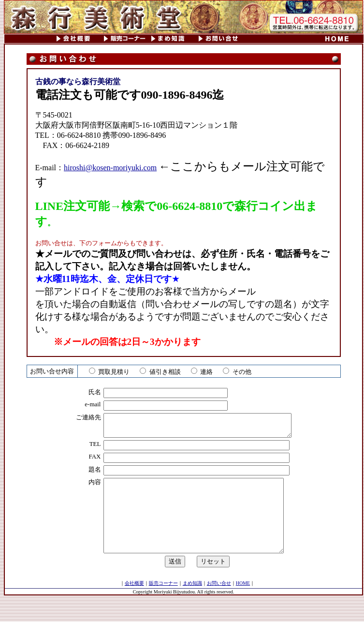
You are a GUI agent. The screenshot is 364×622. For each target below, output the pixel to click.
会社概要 (134, 602)
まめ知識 (192, 602)
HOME (243, 602)
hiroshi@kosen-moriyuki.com (110, 168)
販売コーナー (163, 602)
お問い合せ (219, 602)
